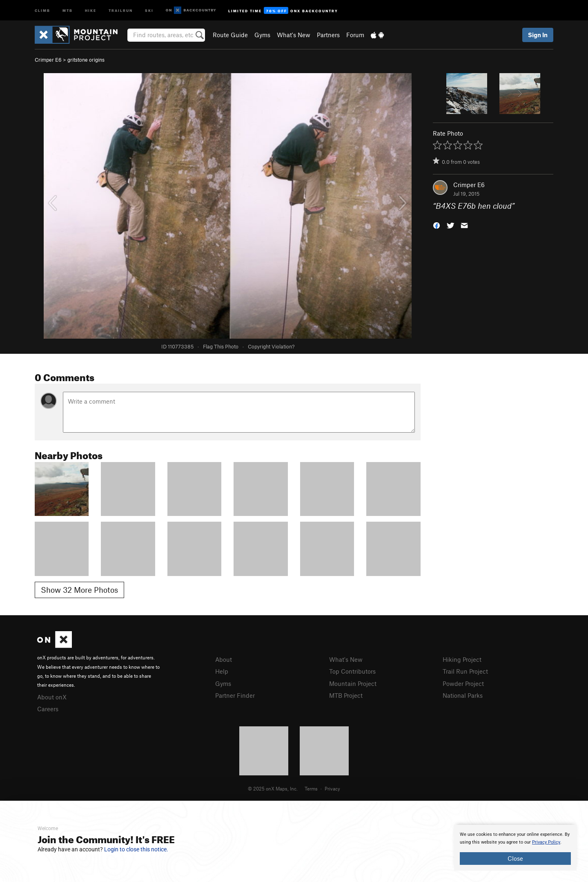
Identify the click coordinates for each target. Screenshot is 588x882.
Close (515, 858)
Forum (355, 35)
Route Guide (230, 35)
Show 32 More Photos (79, 590)
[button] (437, 225)
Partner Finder (235, 695)
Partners (328, 35)
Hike (91, 10)
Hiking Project (462, 659)
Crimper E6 (48, 60)
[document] (515, 848)
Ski (149, 10)
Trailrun (121, 10)
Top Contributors (352, 671)
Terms (311, 788)
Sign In (538, 35)
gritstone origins (86, 60)
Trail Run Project (465, 671)
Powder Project (463, 683)
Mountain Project (353, 683)
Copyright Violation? (271, 346)
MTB (68, 10)
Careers (48, 709)
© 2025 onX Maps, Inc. (273, 788)
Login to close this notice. (136, 849)
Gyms (262, 35)
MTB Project (346, 695)
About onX (52, 697)
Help (222, 671)
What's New (294, 35)
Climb (42, 10)
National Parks (463, 695)
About (224, 659)
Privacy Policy (546, 842)
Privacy (332, 788)
